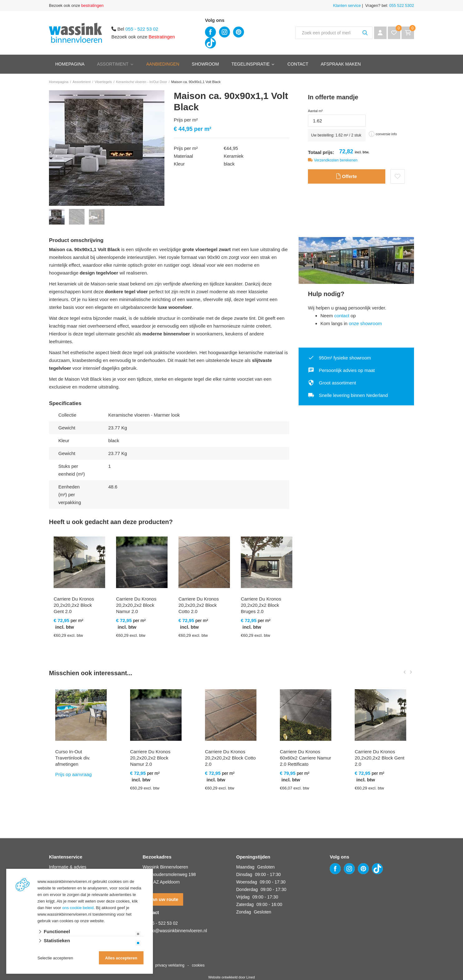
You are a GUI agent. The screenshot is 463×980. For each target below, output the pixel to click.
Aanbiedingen (163, 64)
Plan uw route (163, 899)
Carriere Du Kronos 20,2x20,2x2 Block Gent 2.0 (74, 605)
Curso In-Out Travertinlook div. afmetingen (73, 758)
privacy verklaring (170, 965)
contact (342, 316)
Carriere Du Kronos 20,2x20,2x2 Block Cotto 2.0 (199, 605)
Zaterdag (245, 904)
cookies (198, 965)
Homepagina (70, 64)
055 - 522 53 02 (142, 29)
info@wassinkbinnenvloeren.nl (177, 931)
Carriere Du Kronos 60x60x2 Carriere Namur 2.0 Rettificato (305, 758)
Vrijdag (243, 897)
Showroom (205, 64)
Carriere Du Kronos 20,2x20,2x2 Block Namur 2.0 (136, 605)
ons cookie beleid (78, 908)
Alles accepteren (121, 958)
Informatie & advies (68, 867)
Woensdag (247, 882)
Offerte (346, 177)
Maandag (245, 867)
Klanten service (347, 5)
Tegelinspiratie (251, 64)
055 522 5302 (401, 5)
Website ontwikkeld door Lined (232, 977)
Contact (298, 64)
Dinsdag (244, 874)
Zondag (244, 912)
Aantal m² (315, 111)
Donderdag (247, 889)
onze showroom (365, 323)
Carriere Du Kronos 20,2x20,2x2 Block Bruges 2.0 (261, 605)
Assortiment (113, 64)
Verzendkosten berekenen (336, 160)
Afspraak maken (341, 64)
